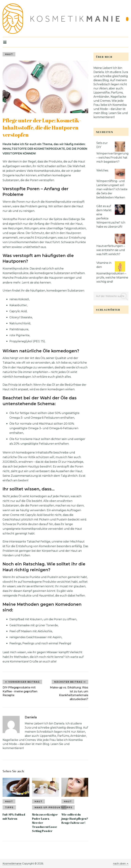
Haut (9, 54)
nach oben (121, 864)
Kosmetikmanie (12, 864)
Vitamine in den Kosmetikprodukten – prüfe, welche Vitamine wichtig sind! (112, 272)
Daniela (31, 717)
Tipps (9, 807)
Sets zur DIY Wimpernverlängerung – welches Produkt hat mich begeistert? (112, 152)
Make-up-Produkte (49, 807)
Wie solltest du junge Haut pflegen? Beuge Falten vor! (75, 819)
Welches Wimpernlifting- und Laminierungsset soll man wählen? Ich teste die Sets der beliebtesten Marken (112, 184)
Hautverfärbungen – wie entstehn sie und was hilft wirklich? (111, 250)
